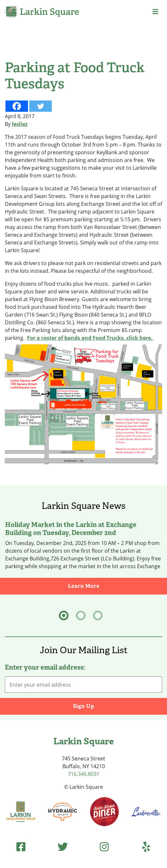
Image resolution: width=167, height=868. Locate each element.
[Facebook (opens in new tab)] (21, 847)
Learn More (118, 586)
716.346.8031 (84, 774)
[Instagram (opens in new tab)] (104, 847)
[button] (155, 12)
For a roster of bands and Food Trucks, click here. (90, 338)
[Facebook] (17, 106)
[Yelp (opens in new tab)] (146, 847)
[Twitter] (41, 106)
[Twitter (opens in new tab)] (63, 847)
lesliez (20, 124)
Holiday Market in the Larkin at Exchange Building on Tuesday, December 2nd (71, 529)
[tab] (64, 615)
